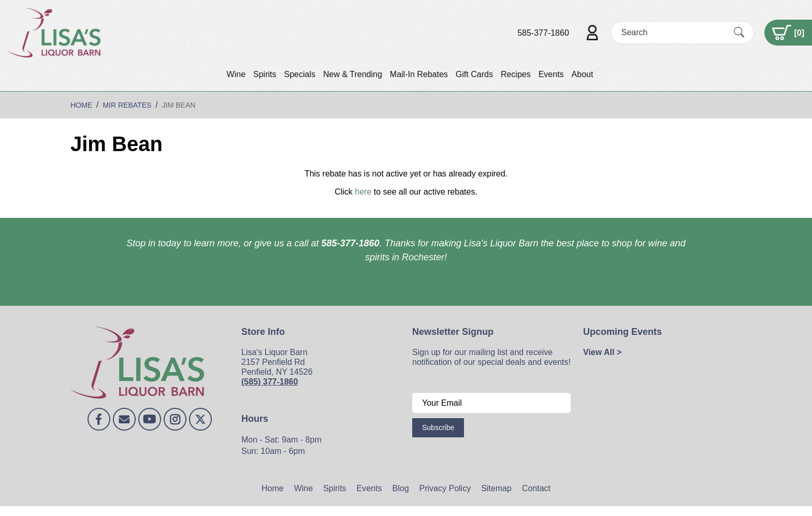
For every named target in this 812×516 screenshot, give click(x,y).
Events (551, 74)
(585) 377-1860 (270, 382)
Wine (236, 74)
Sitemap (496, 488)
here (363, 192)
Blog (401, 488)
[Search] (673, 32)
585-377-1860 (543, 33)
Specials (299, 74)
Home (273, 488)
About (583, 74)
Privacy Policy (445, 488)
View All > (602, 352)
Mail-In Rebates (419, 74)
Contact (536, 488)
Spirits (265, 74)
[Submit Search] (739, 33)
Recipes (516, 74)
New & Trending (353, 74)
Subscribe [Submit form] (438, 427)
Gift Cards (474, 74)
